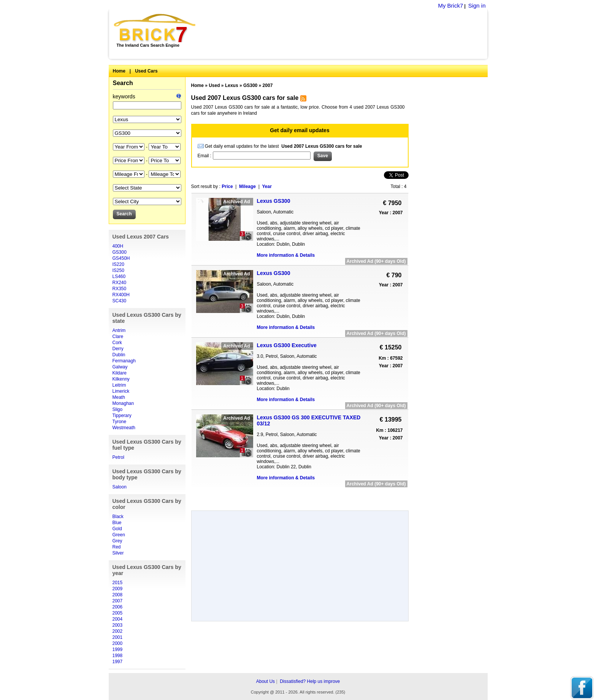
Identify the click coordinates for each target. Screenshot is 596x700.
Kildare (120, 373)
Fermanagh (124, 361)
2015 (118, 583)
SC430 (120, 301)
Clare (118, 337)
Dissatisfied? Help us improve (310, 681)
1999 (118, 649)
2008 (118, 595)
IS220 (118, 264)
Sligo (118, 409)
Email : (205, 156)
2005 (118, 613)
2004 (118, 619)
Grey (117, 541)
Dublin (119, 355)
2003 (118, 625)
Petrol (118, 457)
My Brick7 (450, 6)
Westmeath (124, 428)
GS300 (120, 252)
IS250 (118, 270)
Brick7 (155, 28)
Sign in (477, 6)
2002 (118, 631)
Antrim (119, 330)
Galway (120, 367)
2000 (118, 643)
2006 (118, 607)
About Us (266, 681)
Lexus (232, 85)
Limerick (121, 391)
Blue (117, 523)
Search (123, 83)
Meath (119, 397)
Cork (117, 343)
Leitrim (119, 385)
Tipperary (122, 416)
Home (119, 71)
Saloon (120, 487)
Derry (118, 349)
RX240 (120, 283)
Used (214, 85)
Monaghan (123, 403)
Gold (117, 529)
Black (118, 517)
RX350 (120, 289)
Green (119, 535)
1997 (118, 662)
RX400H (121, 295)
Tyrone (120, 422)
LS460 (119, 277)
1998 (118, 656)
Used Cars (146, 71)
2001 (118, 637)
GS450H (121, 258)
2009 (118, 589)
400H (118, 246)
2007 (118, 601)
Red (117, 547)
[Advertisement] (346, 34)
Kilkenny (121, 379)
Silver (118, 553)
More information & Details (286, 255)
